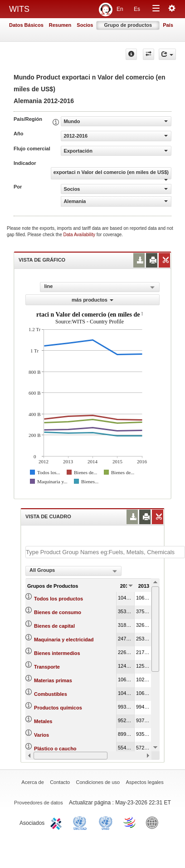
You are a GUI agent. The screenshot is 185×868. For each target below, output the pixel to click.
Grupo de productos (128, 25)
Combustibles (51, 694)
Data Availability (80, 235)
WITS (19, 9)
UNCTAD (82, 822)
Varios (41, 735)
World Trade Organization (130, 822)
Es (137, 9)
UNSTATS (106, 822)
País (168, 25)
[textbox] (105, 552)
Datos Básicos (26, 25)
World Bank (154, 822)
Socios (85, 25)
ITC (58, 822)
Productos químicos (58, 708)
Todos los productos (58, 599)
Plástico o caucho (55, 749)
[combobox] (73, 571)
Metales (43, 721)
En (120, 9)
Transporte (47, 667)
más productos (92, 300)
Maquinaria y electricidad (64, 640)
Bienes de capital (54, 626)
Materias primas (53, 680)
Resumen (60, 25)
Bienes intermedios (57, 653)
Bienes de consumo (58, 612)
